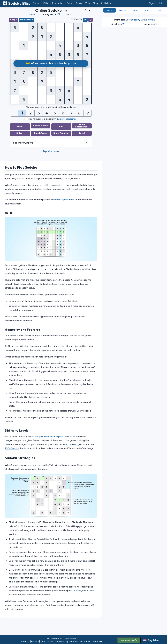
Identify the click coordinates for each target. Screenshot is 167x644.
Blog (95, 3)
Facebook (85, 640)
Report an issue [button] (51, 150)
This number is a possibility (42, 119)
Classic (37, 3)
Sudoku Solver (75, 3)
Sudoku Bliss (16, 3)
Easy (13, 20)
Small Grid (118, 24)
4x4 (66, 443)
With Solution (148, 20)
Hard (52, 435)
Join (161, 3)
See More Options (23, 141)
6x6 (75, 443)
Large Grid (151, 24)
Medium (45, 435)
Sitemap (74, 640)
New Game (26, 20)
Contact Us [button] (97, 640)
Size (88, 10)
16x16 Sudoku (12, 447)
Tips (88, 3)
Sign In (152, 3)
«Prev (32, 14)
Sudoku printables (65, 198)
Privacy (35, 640)
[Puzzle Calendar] (59, 14)
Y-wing (90, 589)
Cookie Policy (62, 640)
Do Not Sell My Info (129, 638)
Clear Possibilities (67, 119)
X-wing (77, 589)
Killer (46, 3)
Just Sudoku (132, 20)
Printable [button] (57, 3)
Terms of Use (47, 640)
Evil (70, 435)
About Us (25, 640)
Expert (59, 435)
